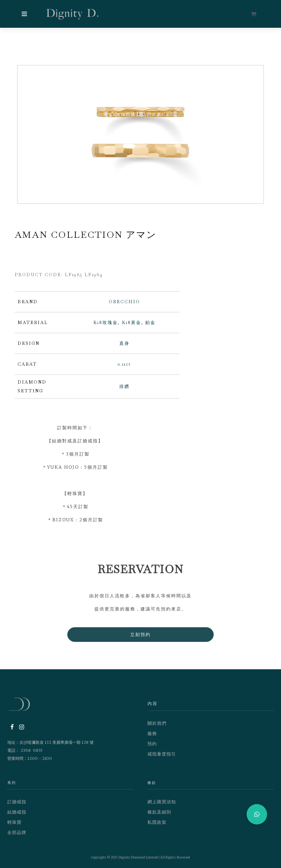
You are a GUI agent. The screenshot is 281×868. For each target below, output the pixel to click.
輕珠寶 (14, 823)
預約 (152, 744)
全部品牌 (17, 833)
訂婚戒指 (17, 802)
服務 (152, 734)
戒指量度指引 (162, 754)
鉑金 (150, 323)
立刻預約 (140, 635)
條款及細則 (159, 813)
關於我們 (157, 724)
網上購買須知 (162, 802)
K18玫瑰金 (106, 323)
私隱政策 (157, 823)
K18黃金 (132, 323)
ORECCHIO (124, 302)
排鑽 (124, 387)
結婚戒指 (17, 813)
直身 (124, 344)
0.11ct (124, 365)
